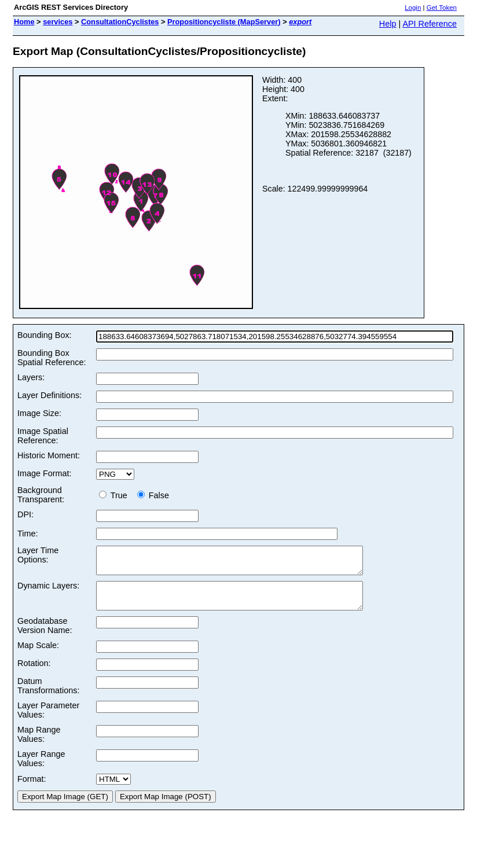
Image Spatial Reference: (43, 436)
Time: (27, 534)
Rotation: (34, 674)
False (153, 495)
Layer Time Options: (38, 555)
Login (413, 8)
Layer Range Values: (41, 769)
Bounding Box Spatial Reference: (52, 358)
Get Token (442, 8)
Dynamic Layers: (48, 591)
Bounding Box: (45, 335)
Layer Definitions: (49, 395)
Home (24, 22)
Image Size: (39, 413)
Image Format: (45, 473)
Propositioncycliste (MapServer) (224, 22)
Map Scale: (38, 656)
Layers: (31, 377)
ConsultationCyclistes (120, 22)
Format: (32, 789)
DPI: (25, 514)
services (58, 22)
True (115, 495)
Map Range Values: (39, 745)
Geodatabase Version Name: (45, 636)
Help (388, 24)
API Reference (430, 24)
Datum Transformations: (48, 696)
